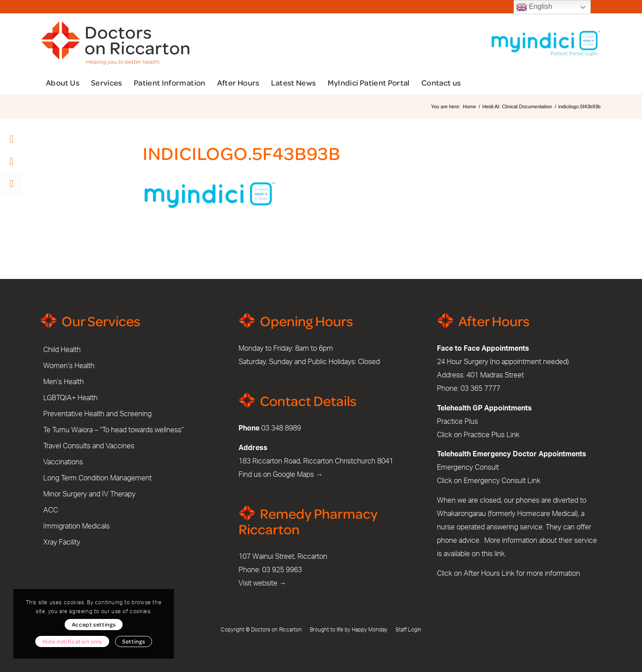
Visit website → (262, 583)
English (534, 7)
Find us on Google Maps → (281, 475)
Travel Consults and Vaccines (89, 446)
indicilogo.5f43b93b (242, 153)
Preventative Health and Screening (97, 414)
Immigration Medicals (76, 526)
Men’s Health (64, 382)
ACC (51, 510)
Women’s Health (69, 366)
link (500, 554)
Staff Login (408, 630)
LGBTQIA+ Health (70, 398)
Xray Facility (62, 542)
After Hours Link (489, 574)
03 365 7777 (480, 389)
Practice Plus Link (492, 435)
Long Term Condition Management (97, 478)
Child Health (62, 350)
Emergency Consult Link (502, 481)
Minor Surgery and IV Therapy (89, 494)
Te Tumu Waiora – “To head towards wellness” (113, 430)
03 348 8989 (281, 428)
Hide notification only (72, 641)
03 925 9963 (282, 570)
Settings (134, 641)
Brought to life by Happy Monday (349, 630)
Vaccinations (63, 462)
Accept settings (94, 624)
